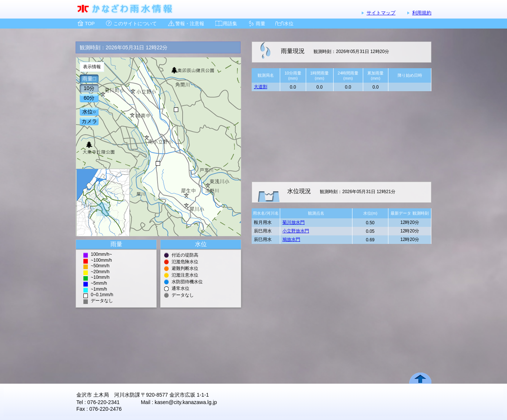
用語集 (230, 24)
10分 (89, 88)
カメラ (89, 121)
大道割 (261, 87)
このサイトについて (135, 24)
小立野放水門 (296, 231)
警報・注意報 (190, 24)
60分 (89, 98)
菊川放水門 (294, 222)
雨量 (261, 24)
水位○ (89, 112)
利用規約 (422, 13)
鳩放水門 (291, 239)
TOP (90, 24)
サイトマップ (381, 13)
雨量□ (89, 79)
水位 (289, 24)
